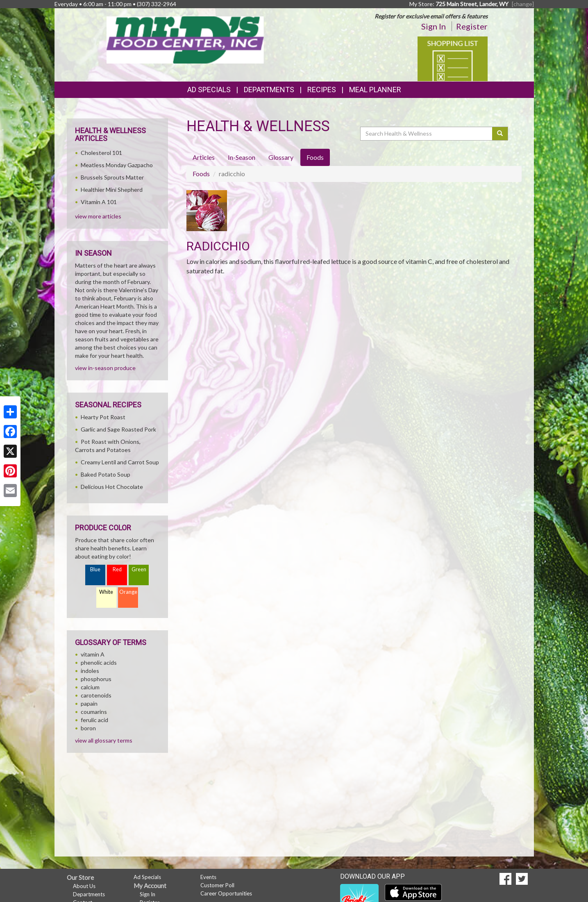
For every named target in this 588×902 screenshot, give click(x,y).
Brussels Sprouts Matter (112, 177)
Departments (89, 894)
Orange (128, 592)
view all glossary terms (104, 740)
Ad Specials (209, 90)
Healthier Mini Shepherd (112, 190)
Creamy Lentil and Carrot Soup (120, 462)
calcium (90, 687)
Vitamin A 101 (99, 202)
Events (208, 877)
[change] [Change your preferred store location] (523, 4)
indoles (90, 671)
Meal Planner (375, 90)
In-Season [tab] (242, 157)
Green (139, 569)
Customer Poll (217, 885)
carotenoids (96, 695)
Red (117, 569)
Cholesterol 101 (101, 153)
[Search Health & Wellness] (427, 134)
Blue (95, 569)
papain (89, 703)
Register (472, 26)
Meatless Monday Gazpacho (117, 165)
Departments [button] (269, 90)
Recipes (322, 90)
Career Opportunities (226, 893)
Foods (201, 174)
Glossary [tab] (281, 157)
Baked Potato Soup (106, 474)
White (106, 592)
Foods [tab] (315, 157)
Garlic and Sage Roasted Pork (118, 429)
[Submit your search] (500, 134)
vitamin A (93, 654)
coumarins (94, 712)
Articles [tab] (204, 157)
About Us (84, 886)
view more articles (98, 216)
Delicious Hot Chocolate (112, 487)
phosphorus (96, 679)
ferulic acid (94, 720)
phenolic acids (99, 662)
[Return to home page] (185, 39)
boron (88, 728)
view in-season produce (105, 368)
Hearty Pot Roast (103, 417)
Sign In (434, 26)
